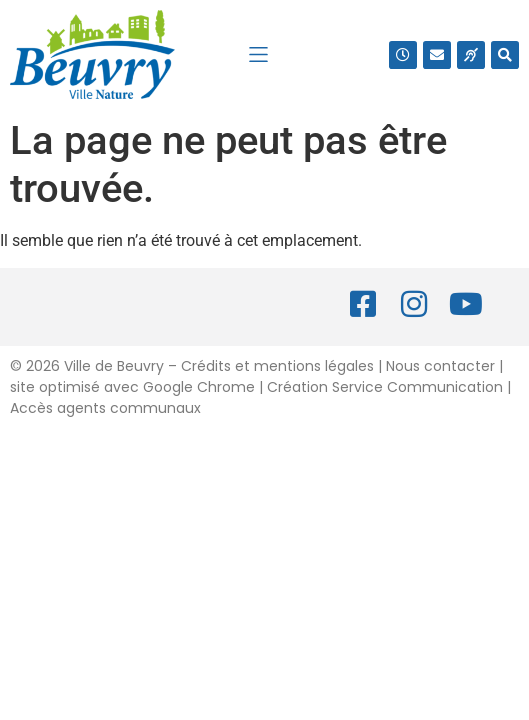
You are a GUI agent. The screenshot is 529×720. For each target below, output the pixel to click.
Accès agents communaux (105, 408)
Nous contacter (440, 366)
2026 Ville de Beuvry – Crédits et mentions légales (198, 366)
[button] (258, 54)
